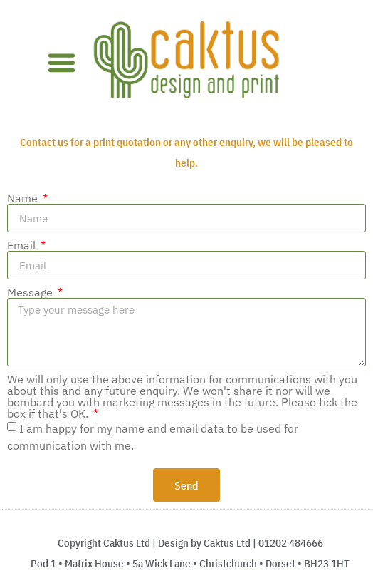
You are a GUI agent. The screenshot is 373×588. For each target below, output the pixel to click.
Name (24, 198)
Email (23, 245)
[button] (61, 63)
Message (31, 292)
